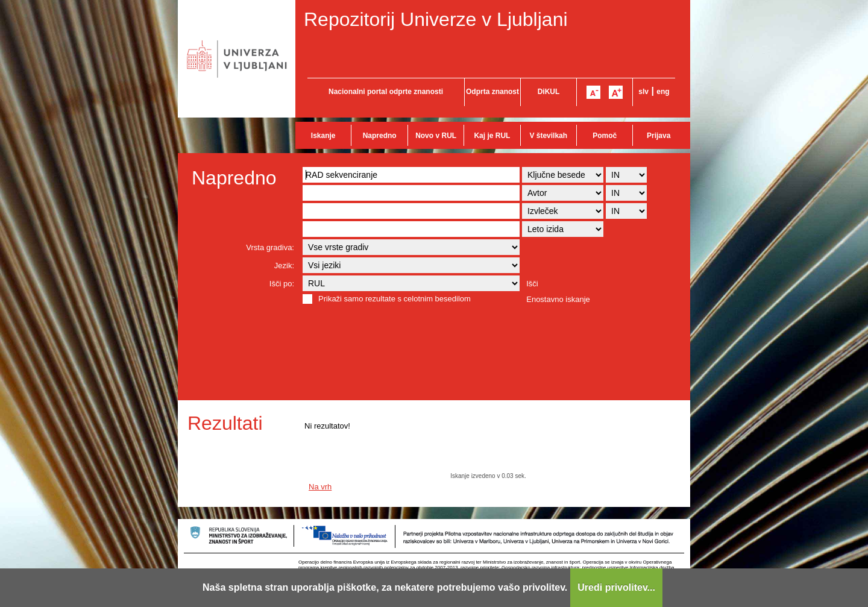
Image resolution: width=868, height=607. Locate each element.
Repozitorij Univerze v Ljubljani (436, 19)
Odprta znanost (492, 92)
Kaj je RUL (492, 136)
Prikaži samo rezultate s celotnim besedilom (395, 299)
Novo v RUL (436, 136)
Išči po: (282, 284)
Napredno (380, 136)
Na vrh (320, 487)
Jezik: (284, 266)
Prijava (659, 136)
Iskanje (323, 136)
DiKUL (549, 92)
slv (643, 92)
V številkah (548, 136)
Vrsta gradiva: (270, 247)
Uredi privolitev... (616, 587)
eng (663, 92)
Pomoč (605, 136)
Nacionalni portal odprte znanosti (386, 92)
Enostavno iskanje (558, 299)
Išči (532, 284)
